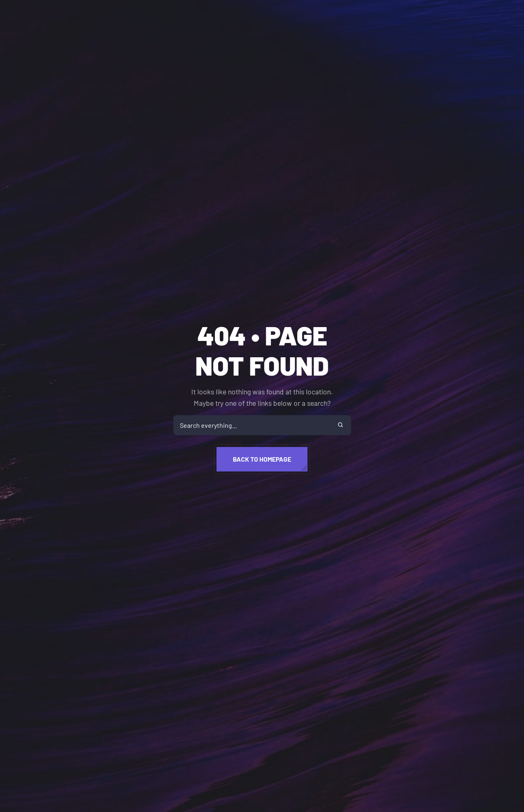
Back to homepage (262, 459)
